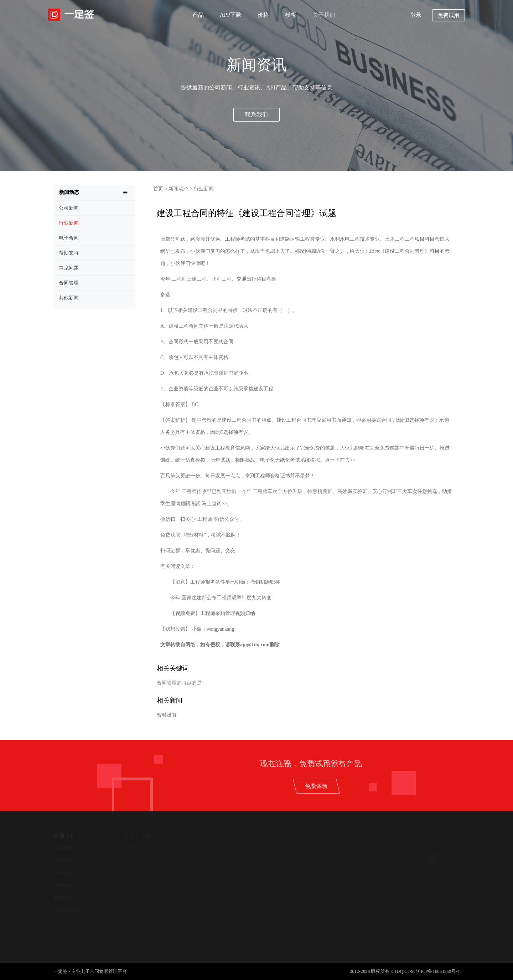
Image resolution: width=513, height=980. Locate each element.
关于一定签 (138, 835)
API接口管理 (66, 910)
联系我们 (256, 115)
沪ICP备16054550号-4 (438, 971)
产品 (198, 15)
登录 (416, 15)
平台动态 (63, 873)
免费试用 (449, 15)
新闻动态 (178, 189)
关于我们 (324, 15)
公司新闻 (344, 860)
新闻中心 (344, 848)
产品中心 (205, 835)
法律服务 (203, 910)
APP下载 (231, 15)
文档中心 (63, 885)
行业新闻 (204, 189)
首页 (158, 189)
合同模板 (63, 898)
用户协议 (274, 860)
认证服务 (203, 885)
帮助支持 (274, 848)
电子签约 (203, 848)
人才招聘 (133, 873)
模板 (291, 15)
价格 (263, 15)
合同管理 (203, 860)
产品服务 (63, 860)
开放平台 (203, 898)
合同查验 (203, 873)
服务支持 (276, 835)
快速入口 (65, 835)
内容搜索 (63, 848)
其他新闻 (344, 873)
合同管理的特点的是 (179, 683)
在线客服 (274, 873)
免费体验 (427, 786)
